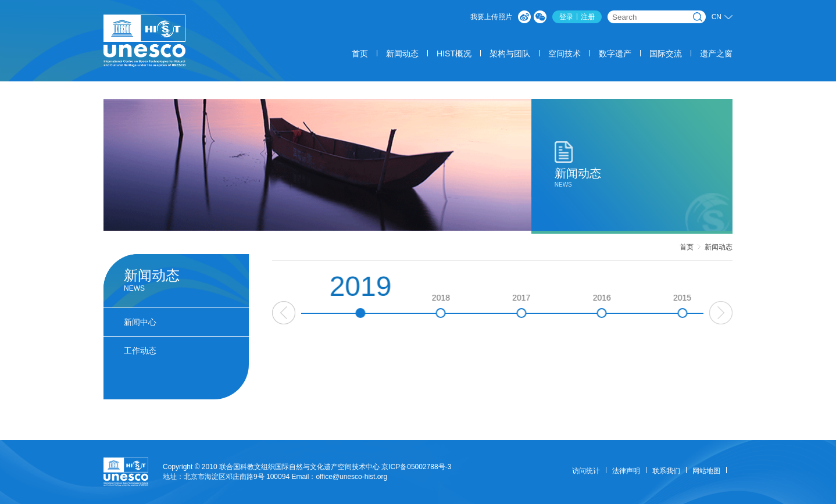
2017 (543, 305)
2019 (382, 294)
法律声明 (626, 471)
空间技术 (565, 53)
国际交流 (666, 53)
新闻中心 (140, 322)
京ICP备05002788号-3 (416, 467)
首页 (360, 53)
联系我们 (666, 471)
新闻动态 (402, 53)
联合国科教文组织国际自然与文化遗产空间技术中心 (299, 467)
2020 (301, 305)
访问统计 (586, 471)
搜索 (698, 17)
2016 (624, 305)
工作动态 (140, 351)
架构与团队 (510, 53)
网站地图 (706, 471)
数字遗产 (615, 53)
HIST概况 (454, 53)
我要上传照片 (491, 17)
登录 (566, 17)
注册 (588, 17)
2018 (462, 305)
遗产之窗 (716, 53)
